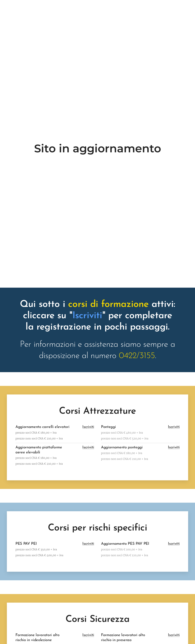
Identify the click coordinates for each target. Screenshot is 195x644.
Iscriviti (88, 427)
